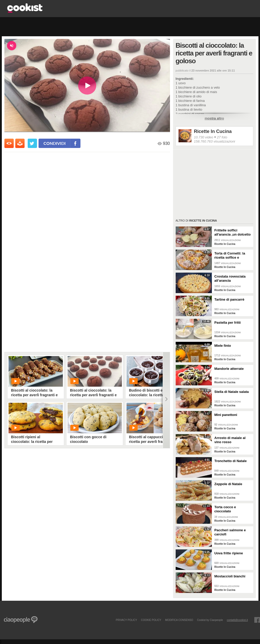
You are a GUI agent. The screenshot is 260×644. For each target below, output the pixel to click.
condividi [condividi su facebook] (55, 143)
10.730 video (204, 137)
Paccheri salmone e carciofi (230, 532)
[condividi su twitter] (32, 143)
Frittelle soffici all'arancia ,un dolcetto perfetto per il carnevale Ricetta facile (233, 232)
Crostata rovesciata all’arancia (230, 278)
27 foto (222, 137)
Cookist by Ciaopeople (210, 620)
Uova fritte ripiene (229, 553)
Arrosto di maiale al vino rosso (230, 440)
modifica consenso (179, 620)
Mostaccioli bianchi (230, 576)
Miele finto (223, 346)
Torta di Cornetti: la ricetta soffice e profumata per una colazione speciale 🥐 (232, 256)
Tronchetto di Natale (231, 461)
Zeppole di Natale (228, 484)
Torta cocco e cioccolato (225, 509)
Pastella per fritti (228, 323)
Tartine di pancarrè (229, 299)
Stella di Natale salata (232, 392)
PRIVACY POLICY (126, 620)
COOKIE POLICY (151, 620)
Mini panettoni (226, 415)
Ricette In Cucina (213, 131)
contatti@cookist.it (237, 620)
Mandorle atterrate (229, 369)
